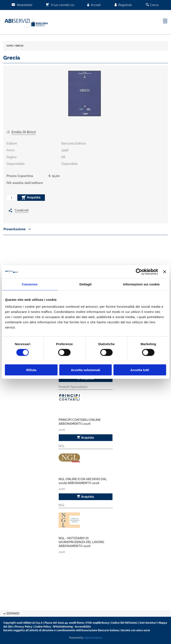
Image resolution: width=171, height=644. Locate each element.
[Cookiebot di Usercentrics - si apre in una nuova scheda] (139, 272)
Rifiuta (31, 370)
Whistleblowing (63, 627)
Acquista (31, 198)
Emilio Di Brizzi (24, 132)
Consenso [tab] (30, 284)
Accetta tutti (140, 370)
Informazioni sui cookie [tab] (141, 284)
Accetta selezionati (85, 370)
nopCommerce (93, 638)
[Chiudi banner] (164, 272)
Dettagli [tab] (86, 284)
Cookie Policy (43, 627)
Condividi (22, 210)
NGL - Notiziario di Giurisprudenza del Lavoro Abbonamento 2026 (81, 542)
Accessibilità (83, 627)
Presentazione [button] (17, 229)
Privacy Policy (24, 627)
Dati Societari (148, 623)
